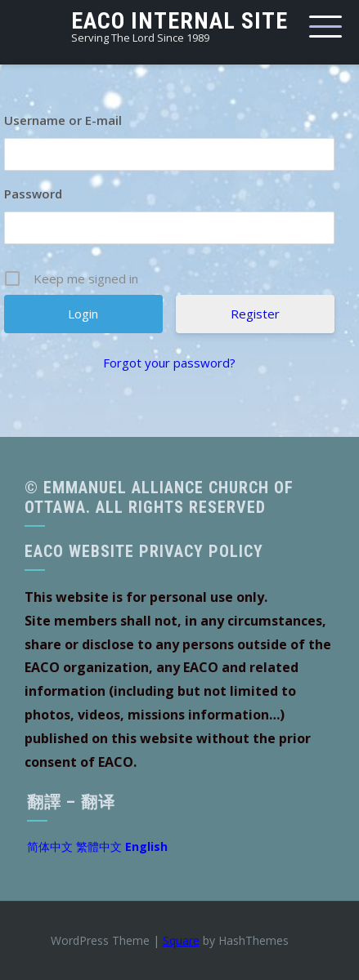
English (146, 846)
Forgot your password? (169, 363)
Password (33, 194)
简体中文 (50, 846)
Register (255, 314)
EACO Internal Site (179, 21)
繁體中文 (99, 846)
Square (181, 940)
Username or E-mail (63, 120)
